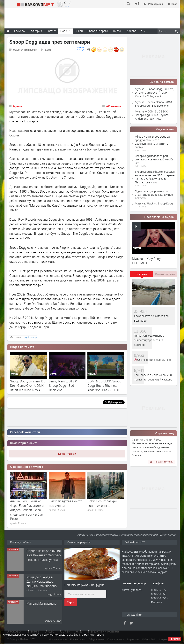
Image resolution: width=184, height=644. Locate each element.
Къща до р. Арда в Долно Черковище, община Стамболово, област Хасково (42, 584)
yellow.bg (30, 337)
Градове (131, 31)
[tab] (142, 276)
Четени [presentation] (142, 274)
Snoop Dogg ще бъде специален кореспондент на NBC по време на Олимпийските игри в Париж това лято (155, 177)
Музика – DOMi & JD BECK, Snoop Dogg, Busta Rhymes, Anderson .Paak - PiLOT (152, 115)
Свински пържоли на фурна (85, 585)
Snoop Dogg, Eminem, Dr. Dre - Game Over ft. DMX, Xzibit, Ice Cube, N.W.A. (28, 386)
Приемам (175, 639)
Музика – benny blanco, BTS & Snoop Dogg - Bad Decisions (154, 104)
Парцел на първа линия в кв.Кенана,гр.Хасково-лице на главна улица (44, 555)
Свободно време (98, 31)
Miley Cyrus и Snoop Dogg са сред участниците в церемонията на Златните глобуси (152, 142)
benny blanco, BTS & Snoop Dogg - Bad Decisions (63, 386)
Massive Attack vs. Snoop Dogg (154, 203)
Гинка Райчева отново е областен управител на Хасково (149, 340)
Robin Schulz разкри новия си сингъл (102, 503)
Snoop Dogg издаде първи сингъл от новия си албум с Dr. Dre (154, 159)
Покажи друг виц (162, 462)
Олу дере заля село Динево (154, 360)
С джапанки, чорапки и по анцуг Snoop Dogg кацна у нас (154, 193)
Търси (71, 602)
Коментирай (67, 454)
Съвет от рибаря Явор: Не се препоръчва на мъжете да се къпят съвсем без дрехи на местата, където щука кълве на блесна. (152, 447)
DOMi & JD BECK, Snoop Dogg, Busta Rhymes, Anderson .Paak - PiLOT (104, 386)
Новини (65, 31)
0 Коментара (114, 106)
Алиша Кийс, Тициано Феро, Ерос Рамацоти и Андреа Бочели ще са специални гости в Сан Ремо (27, 510)
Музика (18, 106)
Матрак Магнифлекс (41, 603)
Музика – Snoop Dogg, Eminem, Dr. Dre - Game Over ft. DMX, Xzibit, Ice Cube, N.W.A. (154, 92)
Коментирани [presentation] (165, 274)
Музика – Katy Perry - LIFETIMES (147, 261)
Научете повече (94, 635)
